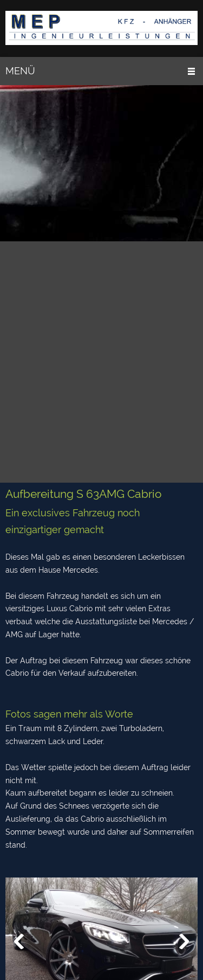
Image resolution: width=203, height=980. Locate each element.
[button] (19, 941)
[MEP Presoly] (101, 28)
